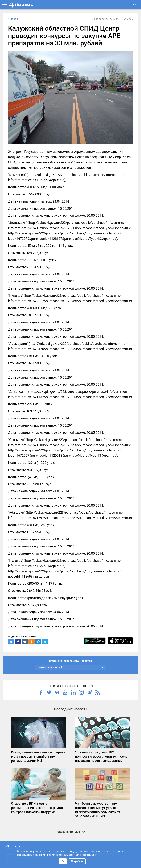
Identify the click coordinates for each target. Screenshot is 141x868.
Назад (13, 19)
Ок (63, 861)
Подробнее (77, 861)
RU (136, 4)
